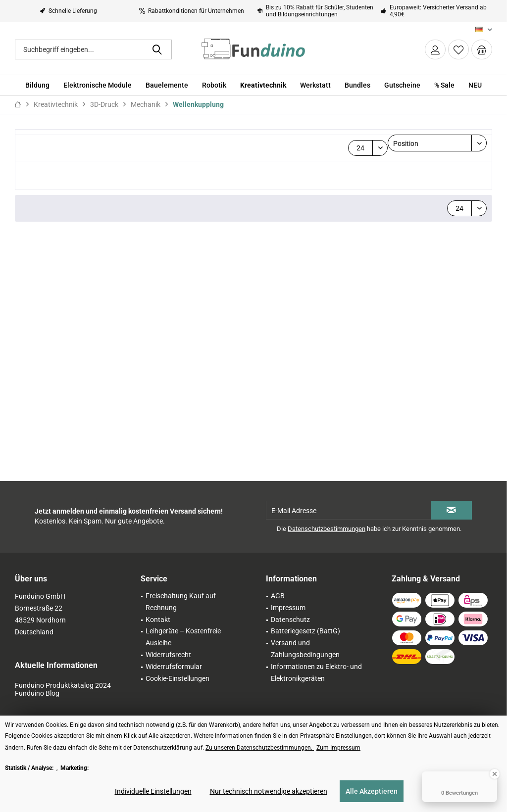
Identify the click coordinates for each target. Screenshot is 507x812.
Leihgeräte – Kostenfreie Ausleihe (183, 637)
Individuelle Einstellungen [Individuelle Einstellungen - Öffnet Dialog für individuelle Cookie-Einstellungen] (153, 791)
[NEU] (475, 85)
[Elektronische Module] (98, 85)
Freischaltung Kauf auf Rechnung (181, 602)
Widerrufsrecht (168, 655)
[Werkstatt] (315, 85)
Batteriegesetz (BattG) (305, 631)
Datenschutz (290, 620)
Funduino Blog (37, 693)
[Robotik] (214, 85)
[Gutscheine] (402, 85)
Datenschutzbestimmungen (327, 529)
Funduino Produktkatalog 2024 (63, 685)
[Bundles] (357, 85)
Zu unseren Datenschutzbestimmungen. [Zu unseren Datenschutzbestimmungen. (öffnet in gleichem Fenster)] (260, 748)
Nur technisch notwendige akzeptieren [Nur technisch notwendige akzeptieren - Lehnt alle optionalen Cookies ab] (269, 791)
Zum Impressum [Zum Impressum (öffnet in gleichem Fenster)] (338, 748)
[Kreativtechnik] (263, 85)
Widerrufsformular (174, 667)
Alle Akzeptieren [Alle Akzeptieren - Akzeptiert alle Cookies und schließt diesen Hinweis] (372, 791)
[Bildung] (37, 85)
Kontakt (158, 620)
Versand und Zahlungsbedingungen (305, 649)
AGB (278, 596)
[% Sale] (444, 85)
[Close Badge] (495, 774)
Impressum (288, 608)
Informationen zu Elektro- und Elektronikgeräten (316, 672)
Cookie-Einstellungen (177, 678)
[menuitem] (482, 49)
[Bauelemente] (167, 85)
